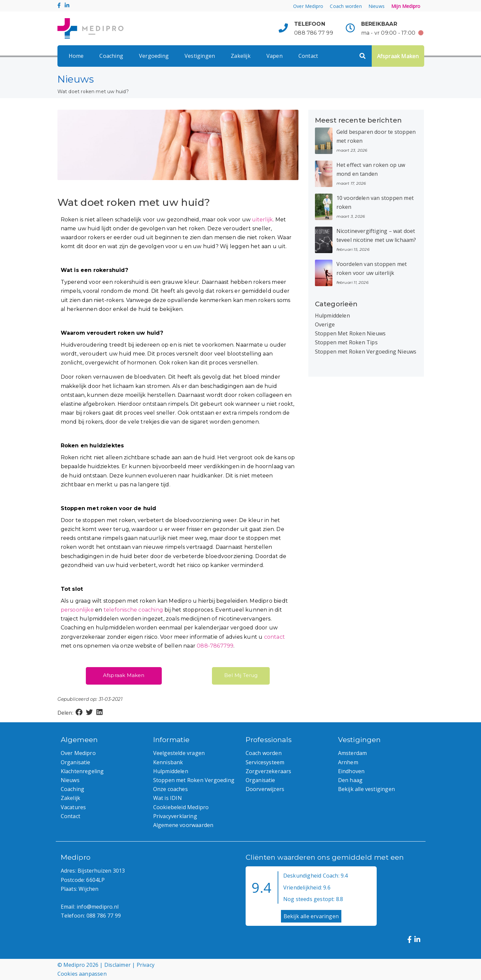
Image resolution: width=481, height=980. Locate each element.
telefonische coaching (133, 610)
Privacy (146, 965)
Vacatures (73, 807)
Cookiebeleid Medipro (181, 807)
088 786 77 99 (314, 33)
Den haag (350, 780)
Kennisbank (168, 762)
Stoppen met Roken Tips (346, 342)
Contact (308, 56)
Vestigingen (200, 56)
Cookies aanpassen (82, 974)
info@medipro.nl (98, 907)
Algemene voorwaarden (183, 825)
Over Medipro (308, 6)
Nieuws (377, 6)
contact (275, 637)
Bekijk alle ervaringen (311, 916)
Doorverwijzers (265, 789)
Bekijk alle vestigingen (367, 789)
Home (76, 56)
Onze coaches (171, 789)
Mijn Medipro (406, 6)
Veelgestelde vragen (179, 753)
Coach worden (346, 6)
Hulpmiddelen (332, 316)
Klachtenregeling (82, 771)
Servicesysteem (265, 762)
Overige (325, 324)
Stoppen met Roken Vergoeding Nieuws (366, 352)
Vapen (275, 56)
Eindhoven (351, 771)
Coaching (111, 56)
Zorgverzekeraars (269, 771)
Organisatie (76, 762)
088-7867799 (215, 646)
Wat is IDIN (168, 798)
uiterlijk (262, 220)
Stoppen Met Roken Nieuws (350, 333)
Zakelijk (241, 56)
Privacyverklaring (175, 816)
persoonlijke (77, 610)
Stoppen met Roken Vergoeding (194, 780)
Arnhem (348, 762)
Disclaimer (118, 965)
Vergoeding (154, 56)
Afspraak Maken (398, 56)
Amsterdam (353, 753)
